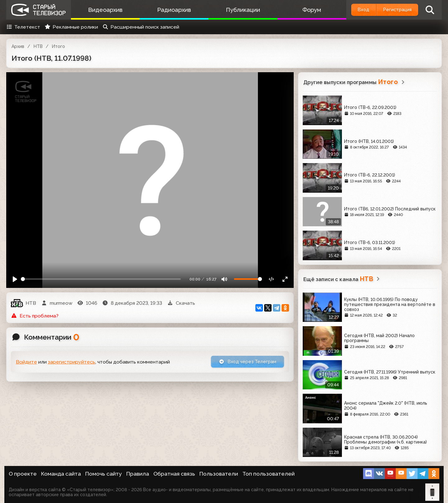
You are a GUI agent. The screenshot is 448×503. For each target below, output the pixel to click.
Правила (138, 474)
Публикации (236, 10)
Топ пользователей (268, 474)
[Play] (15, 279)
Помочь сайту (104, 474)
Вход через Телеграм (245, 362)
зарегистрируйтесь (72, 362)
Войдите (26, 362)
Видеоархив (104, 10)
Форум (303, 10)
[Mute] (224, 279)
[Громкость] (248, 279)
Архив (18, 46)
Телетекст (23, 27)
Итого (58, 46)
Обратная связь (174, 474)
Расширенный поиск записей (141, 27)
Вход (355, 10)
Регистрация (394, 10)
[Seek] (101, 279)
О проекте (23, 474)
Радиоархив (170, 10)
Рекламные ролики (71, 27)
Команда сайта (61, 474)
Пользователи (219, 474)
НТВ (38, 46)
